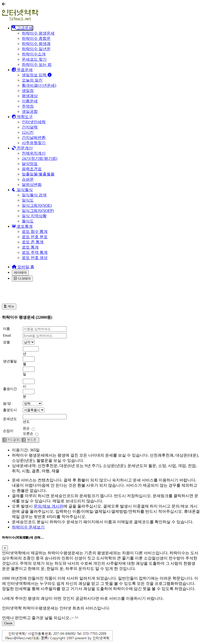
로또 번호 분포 (35, 237)
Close (8, 623)
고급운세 (22, 28)
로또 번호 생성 (35, 258)
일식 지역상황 (34, 216)
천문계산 (22, 148)
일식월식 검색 (34, 195)
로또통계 (23, 226)
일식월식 (22, 190)
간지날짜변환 (34, 138)
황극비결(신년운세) (39, 85)
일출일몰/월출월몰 (38, 174)
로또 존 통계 (33, 242)
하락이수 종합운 (36, 38)
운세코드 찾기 (34, 59)
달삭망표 (30, 164)
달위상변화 (32, 185)
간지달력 (30, 127)
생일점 (28, 91)
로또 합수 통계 (35, 232)
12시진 (28, 132)
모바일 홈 (23, 267)
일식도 (28, 200)
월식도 (28, 221)
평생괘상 (30, 96)
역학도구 (22, 117)
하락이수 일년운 (36, 49)
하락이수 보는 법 (37, 64)
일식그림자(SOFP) (38, 211)
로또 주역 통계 (35, 252)
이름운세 (30, 101)
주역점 (28, 106)
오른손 (31, 434)
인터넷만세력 (34, 122)
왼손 (29, 428)
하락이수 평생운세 (38, 33)
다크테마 (22, 279)
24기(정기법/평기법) (40, 158)
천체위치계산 (34, 153)
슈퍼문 (28, 179)
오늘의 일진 (32, 80)
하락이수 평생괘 (36, 44)
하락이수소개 (34, 54)
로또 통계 (30, 247)
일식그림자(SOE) (37, 205)
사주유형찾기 (34, 143)
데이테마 (20, 273)
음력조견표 (32, 169)
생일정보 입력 (37, 75)
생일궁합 (30, 111)
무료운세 (22, 70)
